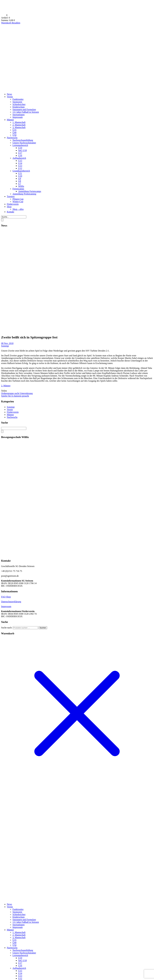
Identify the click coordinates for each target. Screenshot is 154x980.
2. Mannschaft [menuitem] (19, 935)
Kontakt (11, 212)
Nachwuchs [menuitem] (12, 948)
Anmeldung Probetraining (24, 194)
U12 (20, 168)
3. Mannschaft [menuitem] (19, 937)
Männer (10, 120)
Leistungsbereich (20, 145)
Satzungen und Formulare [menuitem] (24, 920)
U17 (20, 153)
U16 (20, 155)
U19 (20, 148)
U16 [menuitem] (20, 966)
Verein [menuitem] (10, 907)
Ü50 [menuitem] (14, 945)
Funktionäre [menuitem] (18, 909)
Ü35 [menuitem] (14, 940)
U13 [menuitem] (20, 976)
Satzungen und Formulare (24, 109)
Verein (10, 97)
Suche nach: (7, 628)
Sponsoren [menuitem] (17, 912)
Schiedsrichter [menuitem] (19, 914)
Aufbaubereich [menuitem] (19, 968)
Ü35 (14, 130)
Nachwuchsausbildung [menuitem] (23, 950)
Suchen (43, 628)
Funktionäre (18, 99)
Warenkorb (6, 23)
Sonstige (5, 346)
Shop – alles (18, 209)
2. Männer (6, 386)
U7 (20, 184)
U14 (20, 163)
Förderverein (13, 204)
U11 (20, 173)
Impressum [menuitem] (18, 927)
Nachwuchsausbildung (23, 140)
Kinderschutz (19, 107)
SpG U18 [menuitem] (22, 960)
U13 (20, 166)
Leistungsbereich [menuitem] (20, 955)
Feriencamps (18, 189)
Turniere (11, 196)
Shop (9, 207)
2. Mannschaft (19, 125)
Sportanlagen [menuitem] (18, 925)
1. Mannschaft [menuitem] (19, 932)
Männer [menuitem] (10, 930)
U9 (20, 179)
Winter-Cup (18, 202)
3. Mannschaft (19, 127)
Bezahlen (16, 23)
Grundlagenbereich (21, 171)
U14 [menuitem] (20, 973)
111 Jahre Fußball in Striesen (26, 112)
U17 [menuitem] (20, 963)
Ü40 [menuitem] (14, 943)
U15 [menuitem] (20, 971)
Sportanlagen (18, 115)
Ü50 (14, 135)
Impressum (18, 117)
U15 (20, 161)
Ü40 (14, 132)
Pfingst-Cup (18, 199)
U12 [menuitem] (20, 978)
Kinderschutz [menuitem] (19, 917)
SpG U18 (22, 150)
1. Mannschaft (19, 122)
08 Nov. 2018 (7, 343)
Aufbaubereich (19, 158)
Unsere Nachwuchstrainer (24, 143)
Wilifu (21, 186)
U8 (20, 181)
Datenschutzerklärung (11, 602)
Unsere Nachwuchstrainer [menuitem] (24, 953)
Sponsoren (17, 102)
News (9, 94)
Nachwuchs (12, 138)
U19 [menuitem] (20, 958)
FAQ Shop (6, 597)
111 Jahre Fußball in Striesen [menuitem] (26, 922)
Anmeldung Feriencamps (30, 191)
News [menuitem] (9, 904)
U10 (20, 176)
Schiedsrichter (19, 104)
